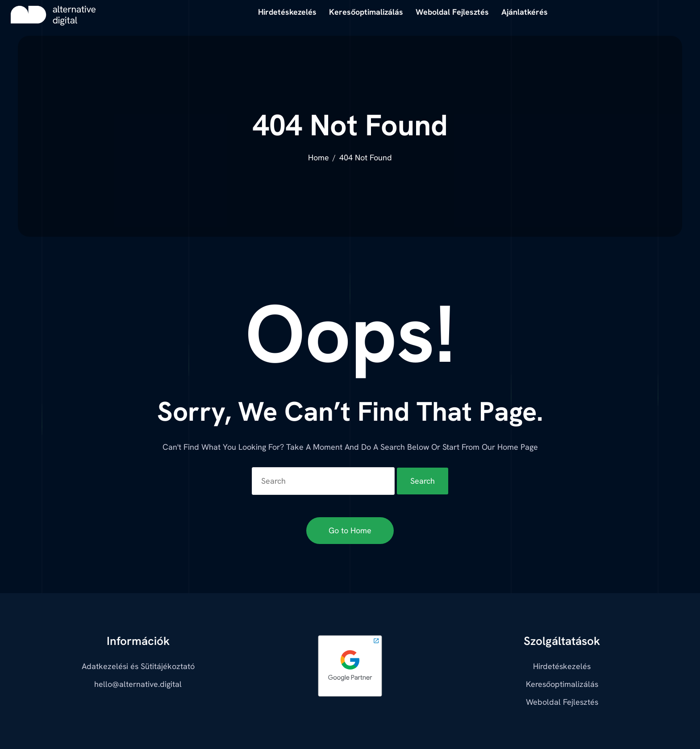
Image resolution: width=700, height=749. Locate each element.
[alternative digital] (53, 16)
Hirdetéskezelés (562, 666)
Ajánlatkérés (525, 12)
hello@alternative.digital (138, 684)
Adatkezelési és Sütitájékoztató (138, 666)
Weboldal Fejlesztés (562, 702)
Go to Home (350, 530)
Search (423, 481)
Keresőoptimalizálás (562, 684)
